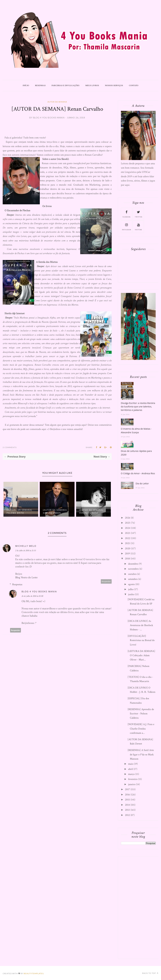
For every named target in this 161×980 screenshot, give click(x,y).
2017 (127, 789)
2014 (127, 805)
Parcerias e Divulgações (65, 85)
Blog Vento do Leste (26, 577)
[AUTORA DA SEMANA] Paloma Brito (19, 511)
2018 (127, 559)
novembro (133, 569)
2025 (128, 523)
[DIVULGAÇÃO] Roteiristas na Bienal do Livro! (141, 640)
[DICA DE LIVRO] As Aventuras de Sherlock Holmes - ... (140, 625)
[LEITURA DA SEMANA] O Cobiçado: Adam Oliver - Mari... (141, 655)
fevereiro (133, 779)
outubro (132, 574)
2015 (127, 800)
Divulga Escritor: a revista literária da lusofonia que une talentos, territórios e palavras (138, 407)
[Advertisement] (141, 907)
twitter (138, 214)
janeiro (132, 784)
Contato (134, 85)
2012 (127, 815)
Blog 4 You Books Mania (39, 591)
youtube (138, 227)
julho (131, 589)
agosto (131, 584)
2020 (128, 548)
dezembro (133, 564)
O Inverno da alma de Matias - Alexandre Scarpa (136, 430)
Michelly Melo (26, 546)
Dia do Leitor (142, 483)
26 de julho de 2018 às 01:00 (32, 596)
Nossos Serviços (114, 85)
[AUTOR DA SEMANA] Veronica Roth (91, 511)
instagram (126, 227)
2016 (127, 795)
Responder (106, 581)
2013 (127, 810)
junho (131, 594)
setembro (133, 579)
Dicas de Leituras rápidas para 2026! (136, 453)
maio (131, 764)
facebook (126, 214)
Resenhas (40, 85)
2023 (128, 533)
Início (26, 85)
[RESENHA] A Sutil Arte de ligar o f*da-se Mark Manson (141, 754)
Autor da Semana (57, 102)
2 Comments (10, 447)
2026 (128, 518)
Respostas (17, 584)
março (131, 774)
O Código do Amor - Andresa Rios (138, 473)
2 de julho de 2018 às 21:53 (26, 551)
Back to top (150, 973)
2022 (128, 538)
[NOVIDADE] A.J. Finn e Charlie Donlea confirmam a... (141, 729)
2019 (127, 554)
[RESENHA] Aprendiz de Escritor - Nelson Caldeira (141, 714)
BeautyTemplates (34, 973)
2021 (127, 543)
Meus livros (92, 85)
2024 (128, 528)
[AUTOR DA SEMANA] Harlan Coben (55, 511)
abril (130, 769)
